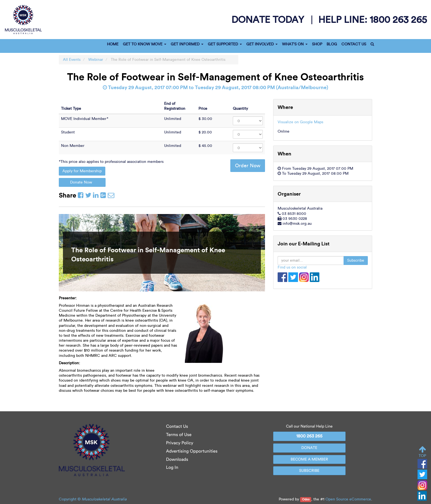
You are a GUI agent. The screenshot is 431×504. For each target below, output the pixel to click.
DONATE (309, 448)
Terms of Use (179, 435)
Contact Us (177, 427)
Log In (172, 468)
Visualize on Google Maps (300, 122)
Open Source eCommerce (348, 499)
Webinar (96, 60)
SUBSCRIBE (309, 471)
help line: (373, 19)
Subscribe (356, 260)
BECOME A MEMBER (309, 459)
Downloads (177, 460)
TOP (422, 452)
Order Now (248, 166)
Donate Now (82, 182)
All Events (72, 60)
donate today (269, 20)
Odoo (306, 499)
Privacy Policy (180, 443)
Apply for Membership (82, 171)
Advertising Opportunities (192, 451)
